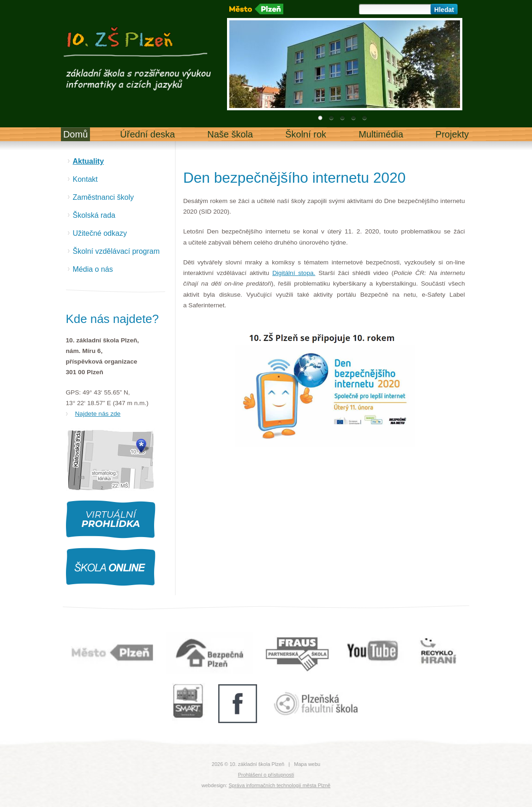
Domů (75, 134)
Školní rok (306, 134)
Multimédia (381, 134)
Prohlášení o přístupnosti (266, 775)
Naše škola (230, 134)
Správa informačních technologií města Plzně (279, 785)
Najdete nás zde (98, 414)
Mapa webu (307, 764)
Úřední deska (147, 134)
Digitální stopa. (294, 273)
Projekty (452, 134)
